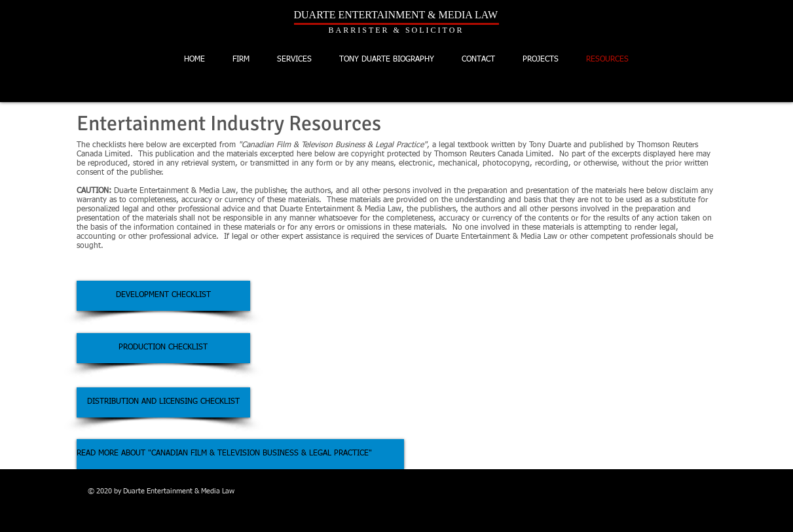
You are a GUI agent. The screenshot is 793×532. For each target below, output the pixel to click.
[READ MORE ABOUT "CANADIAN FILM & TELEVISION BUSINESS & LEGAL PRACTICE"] (240, 454)
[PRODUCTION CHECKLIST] (163, 348)
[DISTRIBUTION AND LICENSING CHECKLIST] (163, 402)
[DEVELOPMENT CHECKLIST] (163, 296)
